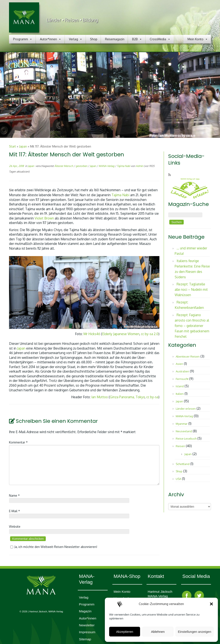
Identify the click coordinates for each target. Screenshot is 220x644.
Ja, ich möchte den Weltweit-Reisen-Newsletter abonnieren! (53, 547)
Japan (23, 146)
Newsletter (87, 625)
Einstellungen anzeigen (195, 632)
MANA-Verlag (107, 166)
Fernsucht (182, 379)
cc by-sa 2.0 (150, 334)
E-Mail (15, 511)
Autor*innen (51, 39)
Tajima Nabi (124, 166)
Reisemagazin (115, 39)
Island (180, 386)
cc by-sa (152, 397)
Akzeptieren (125, 632)
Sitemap (85, 639)
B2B (137, 39)
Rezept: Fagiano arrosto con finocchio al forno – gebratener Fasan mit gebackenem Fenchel (192, 326)
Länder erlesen (186, 409)
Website (15, 526)
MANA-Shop (127, 576)
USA (178, 479)
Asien (179, 364)
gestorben (82, 166)
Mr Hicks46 (92, 334)
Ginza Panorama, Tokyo (127, 397)
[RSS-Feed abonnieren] (171, 175)
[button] (211, 604)
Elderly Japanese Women (121, 334)
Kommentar (18, 442)
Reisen (180, 446)
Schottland (183, 464)
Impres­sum (87, 632)
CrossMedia (160, 39)
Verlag (76, 39)
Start (12, 146)
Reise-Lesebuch (186, 439)
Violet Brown (45, 218)
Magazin (85, 611)
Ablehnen (158, 632)
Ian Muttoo (100, 397)
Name (14, 495)
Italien (180, 394)
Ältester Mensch (64, 166)
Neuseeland (184, 431)
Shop (94, 39)
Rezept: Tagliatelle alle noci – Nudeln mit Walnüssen (191, 289)
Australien (182, 371)
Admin (140, 166)
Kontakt (156, 576)
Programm (23, 39)
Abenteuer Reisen (188, 356)
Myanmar (182, 424)
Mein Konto (198, 39)
